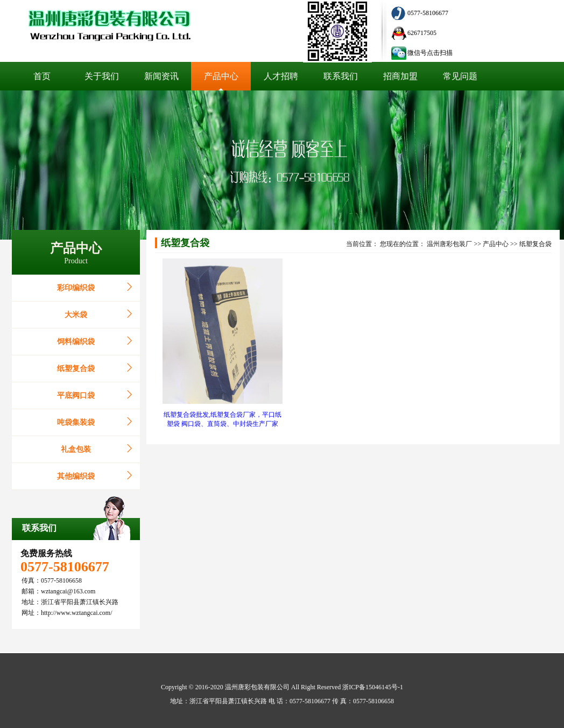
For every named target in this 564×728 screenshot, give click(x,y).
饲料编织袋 (76, 342)
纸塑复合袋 (76, 369)
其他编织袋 (76, 476)
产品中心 (496, 244)
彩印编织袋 (76, 288)
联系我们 (39, 528)
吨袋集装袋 (76, 422)
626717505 (422, 33)
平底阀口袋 (76, 395)
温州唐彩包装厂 (449, 244)
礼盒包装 (76, 449)
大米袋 (76, 315)
